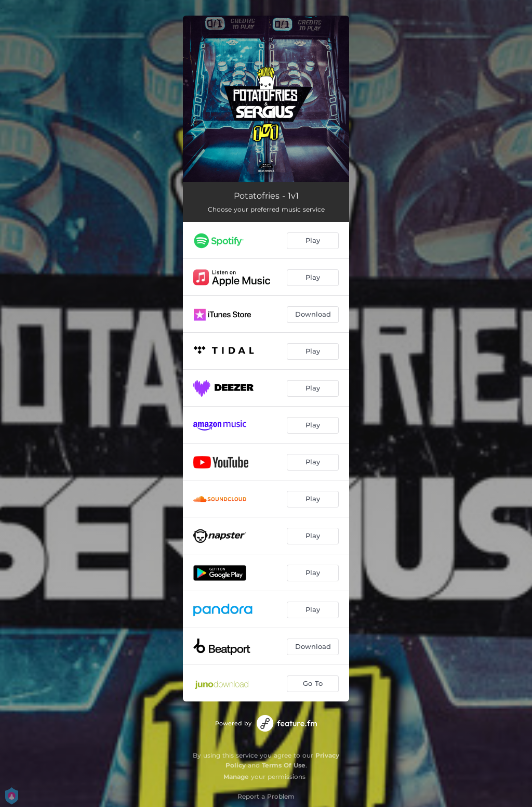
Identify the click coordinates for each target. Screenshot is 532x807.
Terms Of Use (284, 765)
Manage (236, 777)
